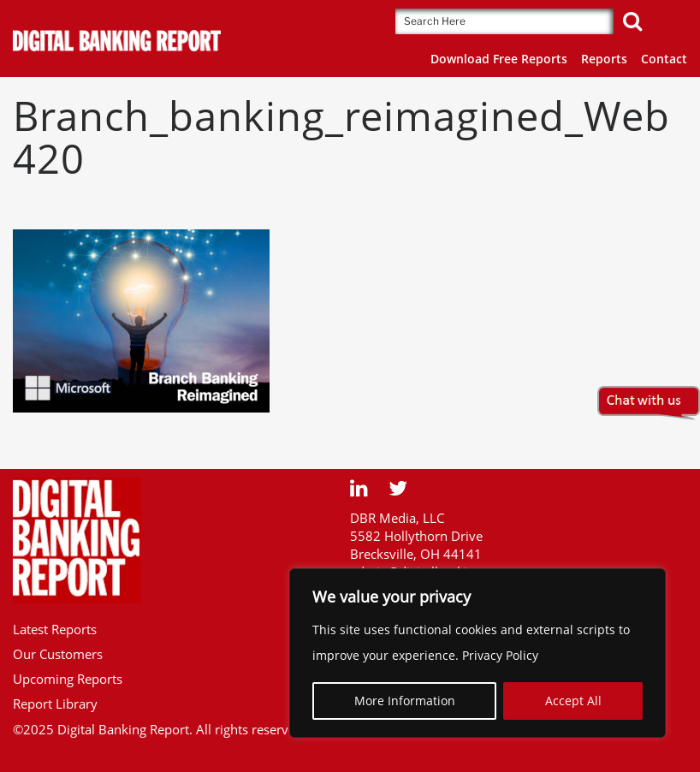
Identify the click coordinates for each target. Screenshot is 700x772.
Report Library (55, 704)
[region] (478, 653)
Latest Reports (55, 629)
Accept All (573, 701)
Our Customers (58, 654)
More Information (405, 701)
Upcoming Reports (68, 679)
